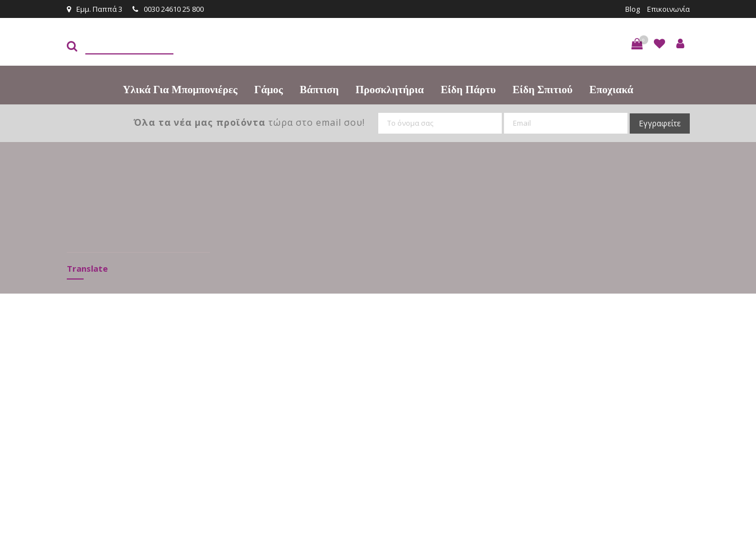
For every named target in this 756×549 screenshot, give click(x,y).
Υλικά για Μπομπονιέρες (180, 90)
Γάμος (269, 90)
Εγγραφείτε (660, 123)
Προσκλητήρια (390, 90)
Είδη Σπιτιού (542, 90)
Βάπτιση (319, 90)
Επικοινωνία (668, 9)
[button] (637, 44)
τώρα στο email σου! (249, 122)
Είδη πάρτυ (468, 90)
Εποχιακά (611, 90)
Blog (633, 9)
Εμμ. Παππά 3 (95, 9)
